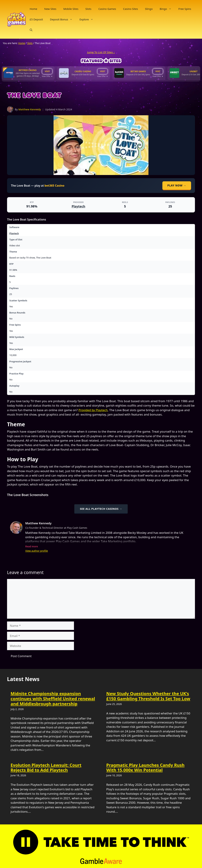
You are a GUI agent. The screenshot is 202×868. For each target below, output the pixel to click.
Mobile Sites (71, 9)
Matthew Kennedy (30, 109)
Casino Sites (130, 9)
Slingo (149, 9)
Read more (32, 546)
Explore (88, 19)
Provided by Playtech (93, 410)
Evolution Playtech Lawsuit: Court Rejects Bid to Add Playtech (46, 767)
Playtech (78, 206)
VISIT (47, 71)
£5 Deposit (36, 19)
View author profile (36, 551)
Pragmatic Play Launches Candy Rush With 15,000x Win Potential (145, 767)
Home (34, 9)
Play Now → (177, 185)
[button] (31, 30)
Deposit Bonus (63, 19)
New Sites (50, 9)
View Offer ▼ (47, 76)
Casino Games (107, 9)
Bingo (167, 9)
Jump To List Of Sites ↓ (101, 52)
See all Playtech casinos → (101, 509)
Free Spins (185, 9)
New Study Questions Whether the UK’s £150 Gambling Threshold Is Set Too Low (148, 696)
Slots (88, 9)
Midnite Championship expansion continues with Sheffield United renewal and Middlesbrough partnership (53, 699)
